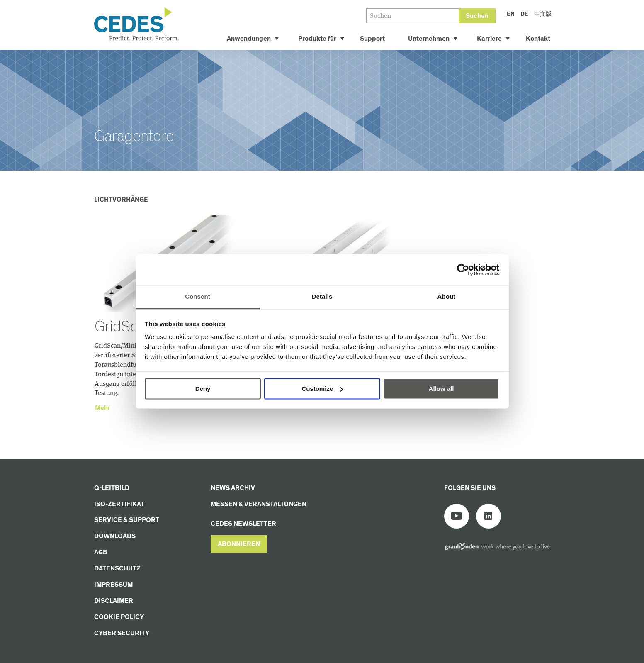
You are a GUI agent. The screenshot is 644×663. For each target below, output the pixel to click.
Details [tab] (322, 296)
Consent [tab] (198, 296)
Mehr (103, 408)
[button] (239, 544)
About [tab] (447, 296)
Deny (203, 389)
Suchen (477, 16)
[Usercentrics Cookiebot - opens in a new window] (463, 270)
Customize (322, 389)
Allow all (441, 389)
